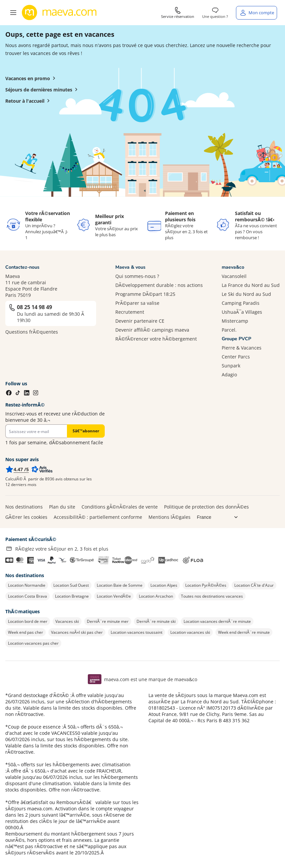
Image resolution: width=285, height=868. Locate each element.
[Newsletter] (36, 431)
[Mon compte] (256, 13)
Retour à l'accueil (29, 101)
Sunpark (231, 366)
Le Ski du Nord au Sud (246, 294)
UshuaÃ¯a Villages (242, 312)
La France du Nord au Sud (251, 285)
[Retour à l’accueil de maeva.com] (59, 13)
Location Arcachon (156, 596)
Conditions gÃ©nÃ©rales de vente (120, 507)
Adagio (229, 375)
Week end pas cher (26, 632)
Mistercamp (235, 321)
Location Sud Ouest (71, 585)
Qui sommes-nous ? (137, 276)
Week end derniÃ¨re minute (244, 632)
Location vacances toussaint (137, 632)
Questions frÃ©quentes (32, 332)
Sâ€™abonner (86, 431)
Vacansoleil (234, 276)
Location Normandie (27, 585)
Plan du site (62, 507)
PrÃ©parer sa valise (137, 303)
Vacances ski (67, 621)
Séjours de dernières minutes (43, 89)
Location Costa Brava (28, 596)
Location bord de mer (28, 621)
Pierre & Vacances (242, 348)
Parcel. (229, 330)
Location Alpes (164, 585)
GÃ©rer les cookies (26, 517)
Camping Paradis (241, 303)
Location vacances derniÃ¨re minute (217, 621)
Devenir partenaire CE (140, 321)
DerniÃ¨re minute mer (108, 621)
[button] (13, 13)
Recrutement (130, 312)
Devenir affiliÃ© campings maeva (152, 330)
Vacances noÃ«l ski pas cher (77, 632)
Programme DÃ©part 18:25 (145, 294)
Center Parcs (236, 357)
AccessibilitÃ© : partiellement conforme (98, 517)
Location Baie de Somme (120, 585)
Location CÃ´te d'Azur (254, 585)
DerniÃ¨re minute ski (156, 621)
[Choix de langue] (220, 517)
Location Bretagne (72, 596)
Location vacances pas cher (33, 643)
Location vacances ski (190, 632)
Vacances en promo (32, 78)
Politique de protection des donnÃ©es (206, 507)
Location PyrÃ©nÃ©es (206, 585)
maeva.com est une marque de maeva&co (151, 679)
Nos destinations (24, 507)
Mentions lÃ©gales (170, 517)
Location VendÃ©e (114, 596)
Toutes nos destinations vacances (212, 596)
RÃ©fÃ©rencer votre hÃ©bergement (156, 339)
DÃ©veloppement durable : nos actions (159, 285)
